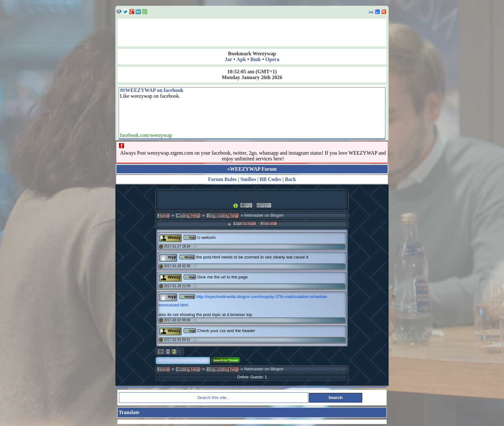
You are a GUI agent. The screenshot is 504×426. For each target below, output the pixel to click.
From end (269, 223)
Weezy (174, 237)
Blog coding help (222, 216)
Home (163, 216)
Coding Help (188, 216)
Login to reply (245, 223)
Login (246, 205)
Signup (264, 205)
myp (190, 237)
